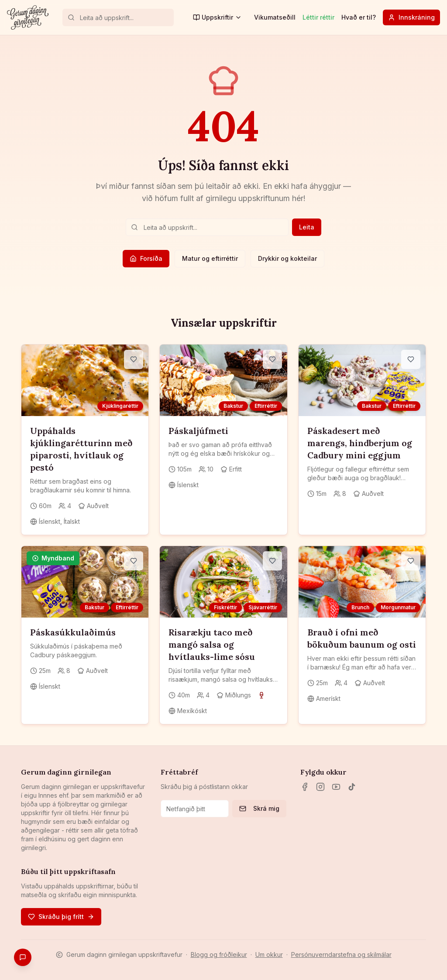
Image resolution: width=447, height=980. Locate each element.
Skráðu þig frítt (61, 917)
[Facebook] (305, 787)
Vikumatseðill (275, 17)
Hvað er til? (359, 17)
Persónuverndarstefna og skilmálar (341, 954)
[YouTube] (336, 787)
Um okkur (269, 954)
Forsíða (146, 258)
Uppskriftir (217, 17)
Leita (307, 227)
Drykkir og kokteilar (287, 258)
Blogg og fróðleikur (219, 954)
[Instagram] (320, 787)
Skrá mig (259, 808)
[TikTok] (352, 787)
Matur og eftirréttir (210, 258)
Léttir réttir (318, 17)
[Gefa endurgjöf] (23, 957)
